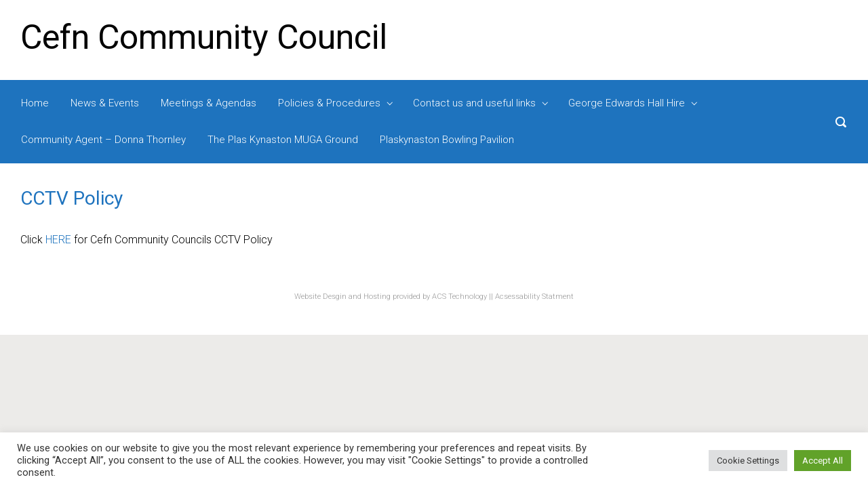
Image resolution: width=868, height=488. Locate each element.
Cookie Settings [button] (748, 461)
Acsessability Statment (534, 297)
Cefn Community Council (204, 37)
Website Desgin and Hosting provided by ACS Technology (392, 297)
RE (65, 240)
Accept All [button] (823, 461)
